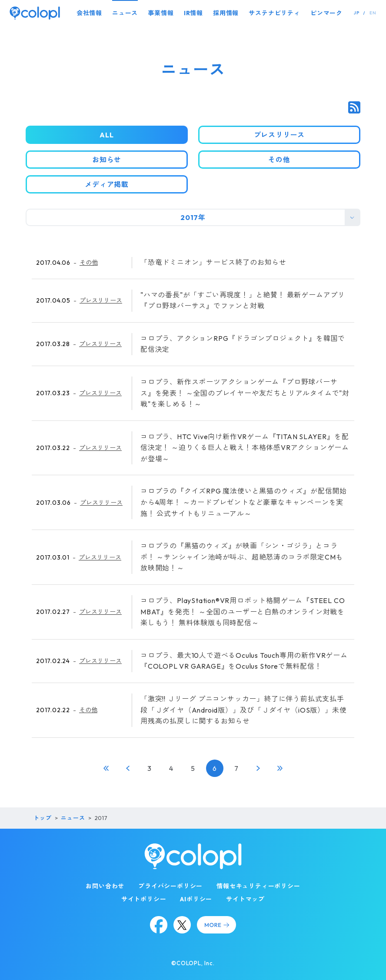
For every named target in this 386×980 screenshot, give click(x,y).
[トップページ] (35, 13)
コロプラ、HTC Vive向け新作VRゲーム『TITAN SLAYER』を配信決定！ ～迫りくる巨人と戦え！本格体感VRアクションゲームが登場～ (245, 448)
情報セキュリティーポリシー (258, 886)
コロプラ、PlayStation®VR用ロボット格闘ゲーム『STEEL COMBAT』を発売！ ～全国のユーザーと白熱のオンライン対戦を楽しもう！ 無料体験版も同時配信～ (243, 612)
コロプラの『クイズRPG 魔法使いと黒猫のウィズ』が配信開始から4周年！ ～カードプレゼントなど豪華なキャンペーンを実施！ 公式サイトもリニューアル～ (244, 502)
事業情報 (161, 13)
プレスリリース (101, 300)
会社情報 (89, 13)
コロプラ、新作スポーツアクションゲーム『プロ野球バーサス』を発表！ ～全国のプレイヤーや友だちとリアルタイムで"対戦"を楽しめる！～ (245, 393)
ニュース (125, 13)
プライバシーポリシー (170, 886)
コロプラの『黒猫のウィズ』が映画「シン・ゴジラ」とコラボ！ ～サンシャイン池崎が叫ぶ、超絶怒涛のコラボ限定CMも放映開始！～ (242, 557)
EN (373, 13)
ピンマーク (326, 13)
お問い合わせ (105, 886)
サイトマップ (245, 899)
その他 (89, 263)
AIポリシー (196, 899)
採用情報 (226, 13)
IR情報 (193, 13)
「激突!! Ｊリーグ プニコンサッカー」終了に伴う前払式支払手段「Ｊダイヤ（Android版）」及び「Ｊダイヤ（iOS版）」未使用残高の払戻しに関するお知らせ (243, 710)
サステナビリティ (274, 13)
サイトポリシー (144, 899)
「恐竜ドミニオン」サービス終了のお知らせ (213, 262)
